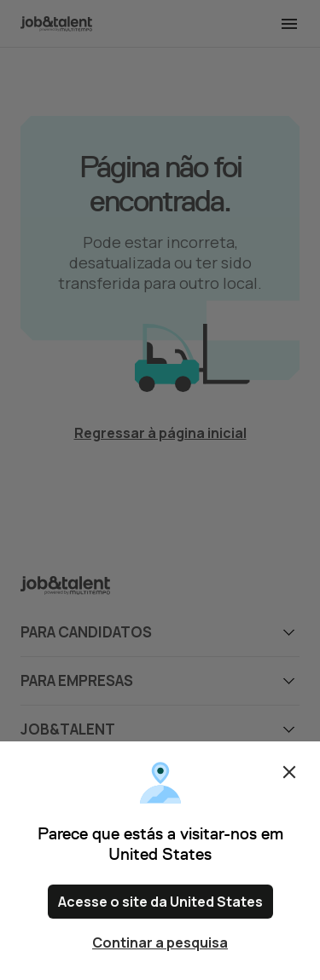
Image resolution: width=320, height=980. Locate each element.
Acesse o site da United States (160, 902)
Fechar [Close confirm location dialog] (289, 772)
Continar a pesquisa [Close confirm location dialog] (160, 943)
